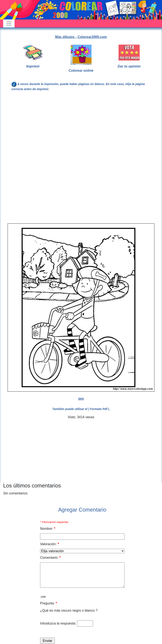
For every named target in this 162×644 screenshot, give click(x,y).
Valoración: (50, 544)
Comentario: (50, 558)
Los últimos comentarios (32, 486)
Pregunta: (49, 603)
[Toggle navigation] (9, 23)
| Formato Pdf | (99, 409)
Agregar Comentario (82, 510)
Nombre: (48, 529)
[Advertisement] (81, 129)
